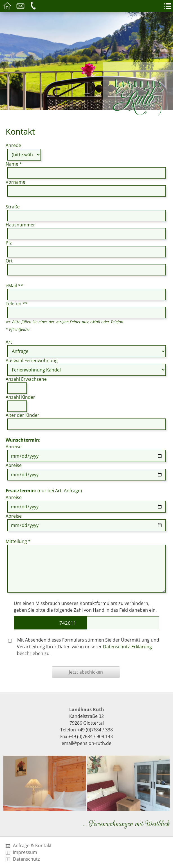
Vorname (15, 182)
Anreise (14, 447)
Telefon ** (17, 304)
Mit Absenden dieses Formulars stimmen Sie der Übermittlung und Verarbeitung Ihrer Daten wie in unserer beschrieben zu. (84, 647)
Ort (9, 261)
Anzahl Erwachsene (26, 379)
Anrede (13, 145)
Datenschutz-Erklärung (127, 647)
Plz (9, 243)
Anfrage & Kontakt (29, 845)
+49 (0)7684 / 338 (95, 730)
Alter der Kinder (23, 415)
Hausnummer (20, 225)
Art (9, 342)
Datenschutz (23, 859)
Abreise (14, 465)
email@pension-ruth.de (86, 743)
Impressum (21, 852)
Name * (14, 164)
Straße (13, 207)
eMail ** (14, 286)
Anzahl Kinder (20, 397)
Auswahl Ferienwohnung (32, 360)
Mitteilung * (18, 541)
